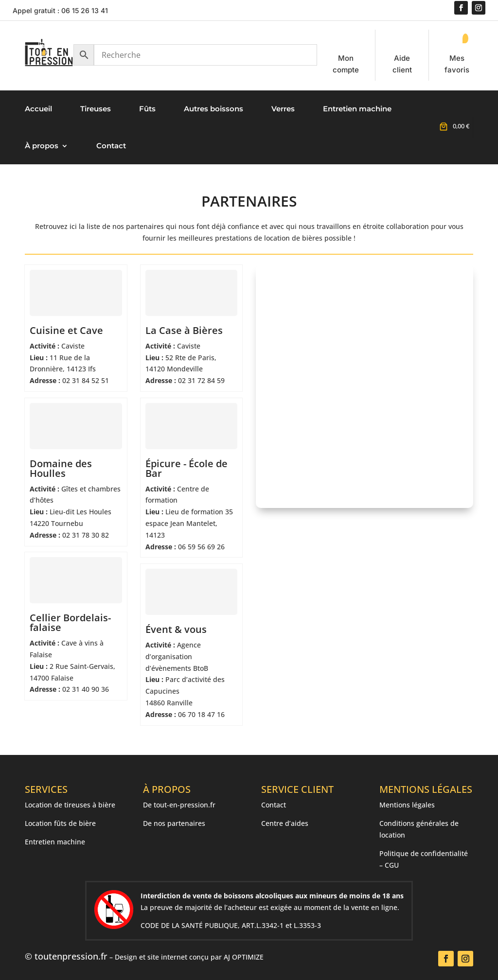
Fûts (147, 109)
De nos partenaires (174, 823)
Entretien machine (357, 109)
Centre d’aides (285, 823)
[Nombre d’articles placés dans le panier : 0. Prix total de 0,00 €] (453, 126)
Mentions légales (407, 805)
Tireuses (96, 109)
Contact (111, 146)
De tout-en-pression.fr (179, 805)
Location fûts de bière (60, 823)
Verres (283, 109)
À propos (42, 146)
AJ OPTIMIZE (244, 957)
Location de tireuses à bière (70, 805)
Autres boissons (213, 109)
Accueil (38, 109)
